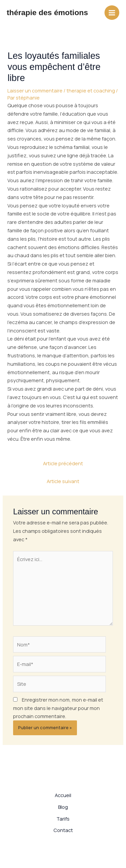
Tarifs (63, 819)
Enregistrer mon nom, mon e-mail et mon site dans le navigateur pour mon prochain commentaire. (58, 708)
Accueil (63, 795)
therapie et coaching (91, 90)
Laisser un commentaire (35, 90)
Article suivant (63, 481)
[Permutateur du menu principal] (112, 13)
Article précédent (63, 463)
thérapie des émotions (47, 12)
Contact (63, 830)
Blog (63, 807)
